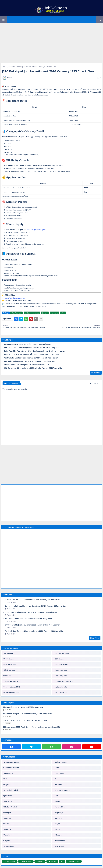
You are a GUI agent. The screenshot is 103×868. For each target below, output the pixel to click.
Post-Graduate (74, 861)
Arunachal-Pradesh (12, 768)
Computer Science (61, 664)
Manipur (8, 813)
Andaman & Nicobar (12, 762)
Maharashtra (60, 807)
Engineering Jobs (61, 687)
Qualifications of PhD (12, 687)
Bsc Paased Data (61, 692)
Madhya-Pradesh (11, 807)
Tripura (7, 841)
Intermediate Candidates (64, 681)
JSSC (9, 67)
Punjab (57, 824)
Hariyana (58, 785)
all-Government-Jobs (32, 313)
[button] (100, 20)
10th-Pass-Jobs (16, 313)
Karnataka (8, 801)
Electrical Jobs (10, 670)
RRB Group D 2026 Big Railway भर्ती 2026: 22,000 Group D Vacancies (31, 354)
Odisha (7, 824)
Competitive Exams (62, 653)
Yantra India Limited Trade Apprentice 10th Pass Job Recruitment (31, 358)
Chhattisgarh (59, 773)
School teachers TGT (12, 681)
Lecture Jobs (9, 653)
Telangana (59, 835)
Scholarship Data (61, 676)
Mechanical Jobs (61, 670)
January (45, 313)
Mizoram (8, 818)
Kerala (57, 796)
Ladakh (57, 801)
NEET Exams (59, 659)
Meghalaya (59, 813)
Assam (57, 768)
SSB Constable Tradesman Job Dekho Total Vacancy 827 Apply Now (32, 348)
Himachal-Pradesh (11, 790)
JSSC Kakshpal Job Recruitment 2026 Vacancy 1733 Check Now (30, 361)
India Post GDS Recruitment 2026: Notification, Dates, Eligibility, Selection (35, 351)
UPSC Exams (9, 659)
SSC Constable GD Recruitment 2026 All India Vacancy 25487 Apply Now (34, 368)
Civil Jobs (8, 676)
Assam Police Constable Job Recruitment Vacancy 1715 (27, 365)
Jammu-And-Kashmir (62, 790)
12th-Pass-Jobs (26, 861)
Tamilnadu (8, 835)
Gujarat (7, 785)
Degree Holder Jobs (12, 692)
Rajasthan (8, 829)
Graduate (52, 861)
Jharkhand (54, 313)
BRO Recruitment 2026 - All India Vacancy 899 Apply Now (28, 344)
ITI (62, 861)
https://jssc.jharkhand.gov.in (36, 230)
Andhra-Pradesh (61, 762)
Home (4, 67)
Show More (96, 373)
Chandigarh (9, 773)
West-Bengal (59, 846)
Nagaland (58, 818)
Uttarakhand (9, 846)
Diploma (40, 861)
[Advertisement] (51, 42)
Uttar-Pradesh (60, 841)
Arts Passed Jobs (10, 664)
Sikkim (57, 829)
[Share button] (41, 319)
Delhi (6, 779)
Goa (56, 779)
